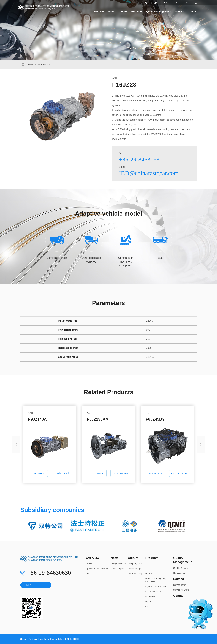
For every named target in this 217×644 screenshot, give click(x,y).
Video (89, 574)
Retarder (149, 574)
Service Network (181, 590)
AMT (148, 564)
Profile (89, 564)
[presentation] (16, 444)
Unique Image (134, 569)
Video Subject (117, 569)
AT (147, 569)
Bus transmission (153, 592)
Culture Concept (135, 574)
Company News (118, 564)
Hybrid (148, 601)
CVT (147, 606)
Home (31, 65)
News (111, 12)
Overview (99, 12)
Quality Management (159, 12)
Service (180, 12)
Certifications (179, 573)
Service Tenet (180, 585)
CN (166, 3)
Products (137, 12)
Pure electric (151, 596)
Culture (123, 12)
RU (186, 3)
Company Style (135, 564)
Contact (193, 12)
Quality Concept (181, 568)
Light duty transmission (156, 587)
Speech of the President (97, 569)
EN (176, 3)
